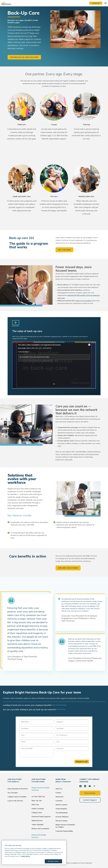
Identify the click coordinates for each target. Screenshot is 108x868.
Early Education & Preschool (18, 789)
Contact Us (96, 3)
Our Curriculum (13, 793)
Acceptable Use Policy (78, 863)
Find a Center (90, 793)
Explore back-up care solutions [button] (24, 57)
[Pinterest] (94, 786)
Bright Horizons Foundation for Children (65, 826)
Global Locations (61, 805)
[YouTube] (90, 786)
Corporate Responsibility (64, 831)
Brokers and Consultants (40, 829)
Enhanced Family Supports (41, 817)
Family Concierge (38, 809)
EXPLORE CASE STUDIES (68, 568)
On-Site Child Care (38, 797)
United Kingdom (61, 809)
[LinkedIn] (85, 786)
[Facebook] (81, 786)
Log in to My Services (15, 801)
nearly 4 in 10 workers (83, 301)
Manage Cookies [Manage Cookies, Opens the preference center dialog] (53, 861)
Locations (59, 801)
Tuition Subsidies (38, 825)
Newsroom (59, 797)
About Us (59, 789)
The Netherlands (62, 813)
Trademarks (89, 863)
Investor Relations (62, 817)
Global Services (37, 821)
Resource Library (62, 821)
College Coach (37, 813)
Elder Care (35, 805)
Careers (58, 793)
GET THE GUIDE (64, 250)
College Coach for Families (17, 797)
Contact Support (90, 800)
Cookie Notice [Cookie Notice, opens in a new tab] (25, 856)
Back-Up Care (37, 801)
